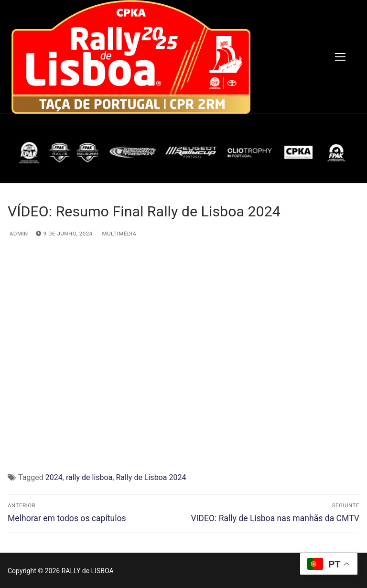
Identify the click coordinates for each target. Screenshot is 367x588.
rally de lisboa (89, 477)
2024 (54, 477)
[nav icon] (340, 57)
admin (18, 234)
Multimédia (119, 234)
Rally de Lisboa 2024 (151, 477)
